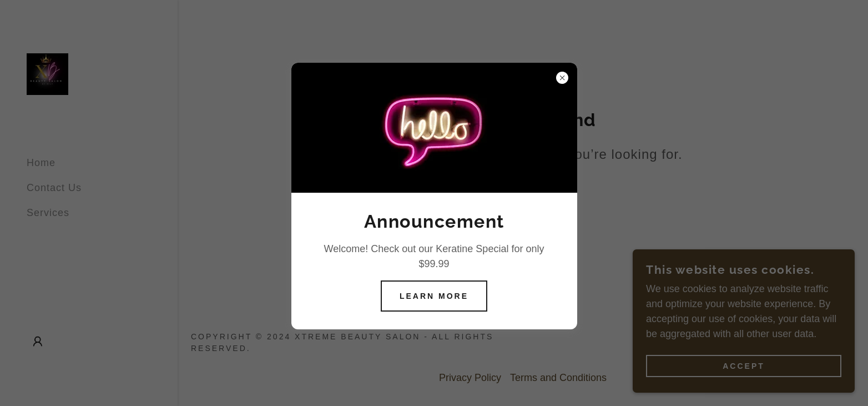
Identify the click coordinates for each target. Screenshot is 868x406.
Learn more (434, 296)
